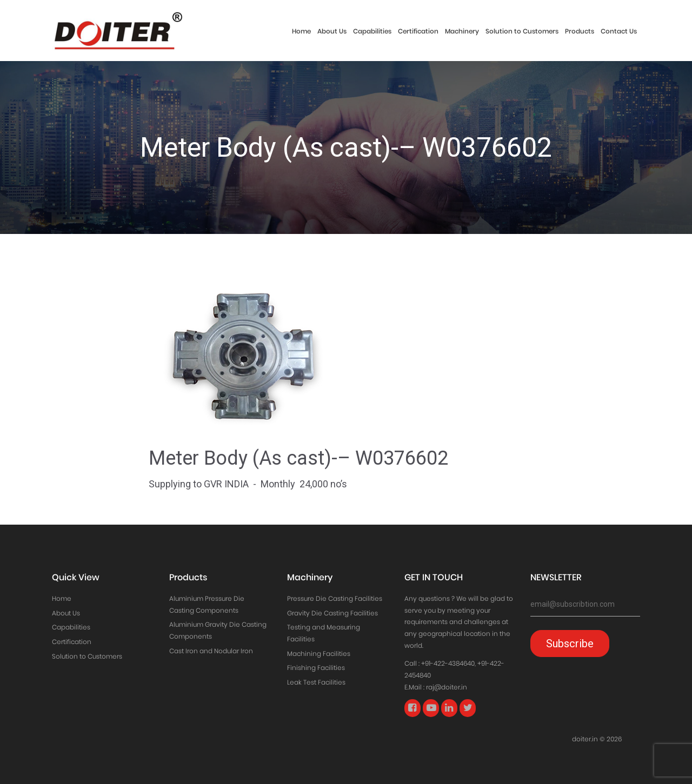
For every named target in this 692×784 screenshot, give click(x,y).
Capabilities (372, 31)
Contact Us (619, 31)
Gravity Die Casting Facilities (332, 613)
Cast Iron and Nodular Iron (211, 651)
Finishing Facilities (316, 668)
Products (580, 31)
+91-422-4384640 (448, 663)
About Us (332, 31)
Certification (418, 31)
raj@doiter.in (447, 687)
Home (301, 31)
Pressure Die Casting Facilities (335, 598)
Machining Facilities (319, 654)
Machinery (462, 31)
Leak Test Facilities (316, 682)
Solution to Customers (522, 31)
